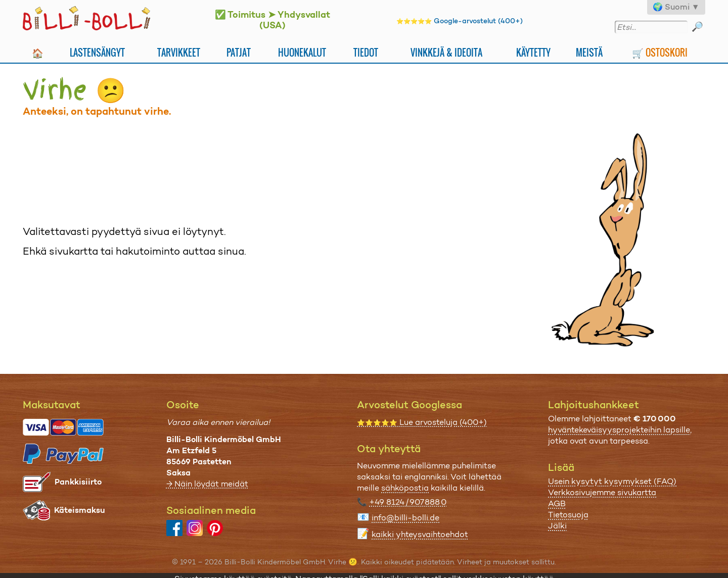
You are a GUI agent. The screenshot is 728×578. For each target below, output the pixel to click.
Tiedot (366, 52)
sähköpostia (405, 488)
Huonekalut (302, 52)
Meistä (589, 52)
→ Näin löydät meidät (207, 484)
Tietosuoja (568, 515)
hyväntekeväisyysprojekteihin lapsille (619, 430)
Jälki (557, 526)
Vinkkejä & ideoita (446, 52)
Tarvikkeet (179, 52)
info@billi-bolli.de (405, 518)
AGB (557, 503)
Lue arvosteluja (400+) (422, 422)
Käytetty (533, 52)
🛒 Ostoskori (660, 52)
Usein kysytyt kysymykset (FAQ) (612, 481)
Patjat (239, 52)
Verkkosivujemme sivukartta (602, 492)
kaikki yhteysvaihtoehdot (420, 534)
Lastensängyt (97, 52)
